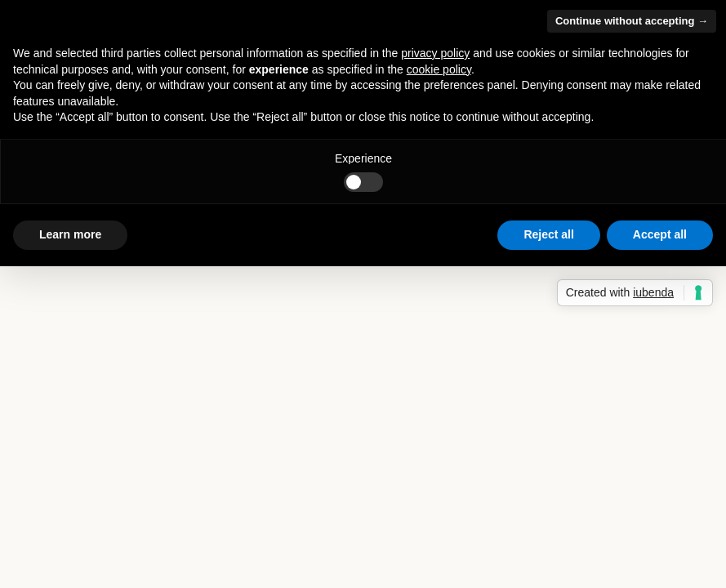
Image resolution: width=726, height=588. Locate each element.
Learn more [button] (70, 234)
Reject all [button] (548, 234)
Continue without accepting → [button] (632, 21)
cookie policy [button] (439, 69)
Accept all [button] (660, 234)
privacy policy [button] (435, 53)
